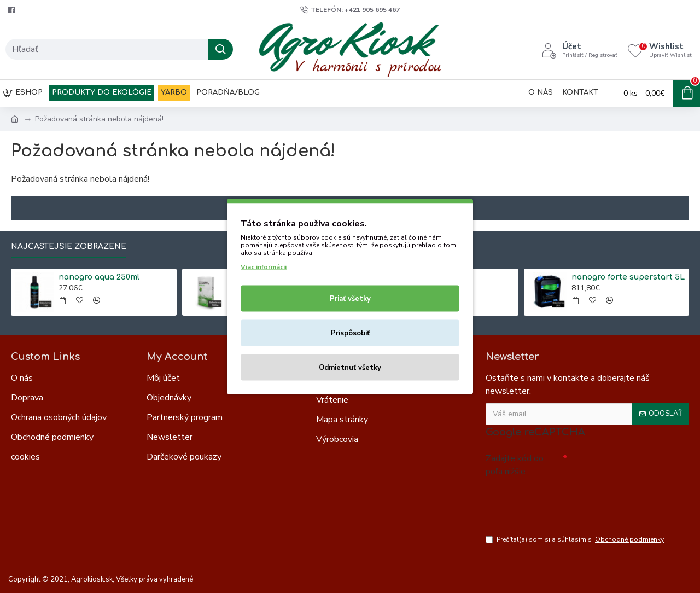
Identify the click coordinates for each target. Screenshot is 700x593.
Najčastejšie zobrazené (69, 246)
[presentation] (562, 501)
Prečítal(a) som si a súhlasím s (576, 539)
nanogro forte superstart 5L (628, 277)
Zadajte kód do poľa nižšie (515, 465)
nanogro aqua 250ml (99, 277)
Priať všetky (350, 299)
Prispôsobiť (350, 333)
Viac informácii (264, 267)
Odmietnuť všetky (350, 368)
